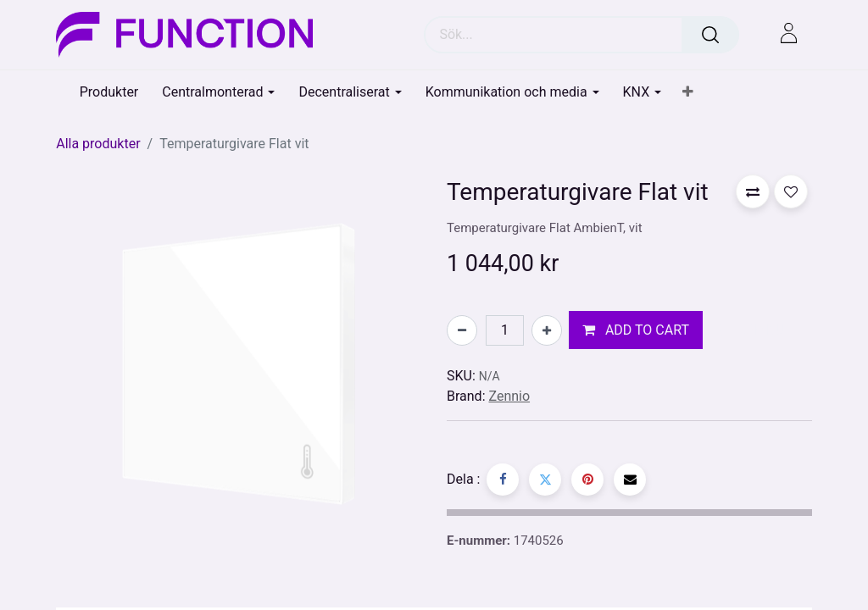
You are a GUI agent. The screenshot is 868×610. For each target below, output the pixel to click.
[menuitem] (109, 92)
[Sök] (710, 35)
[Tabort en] (462, 330)
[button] (688, 92)
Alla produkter (98, 144)
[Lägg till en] (547, 330)
